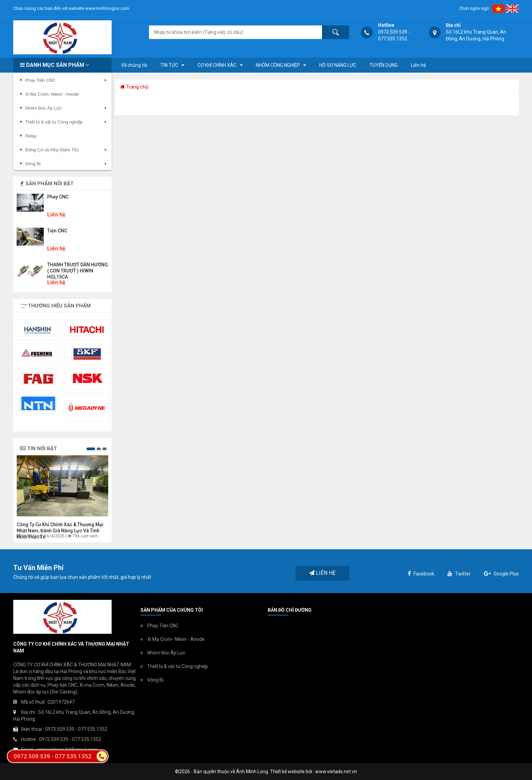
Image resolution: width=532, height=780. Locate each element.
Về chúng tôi (134, 65)
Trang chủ (134, 87)
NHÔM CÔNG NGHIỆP (278, 65)
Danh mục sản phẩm (54, 65)
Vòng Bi (155, 680)
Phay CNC (58, 197)
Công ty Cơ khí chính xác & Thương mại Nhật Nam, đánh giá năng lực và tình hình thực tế (60, 531)
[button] (91, 449)
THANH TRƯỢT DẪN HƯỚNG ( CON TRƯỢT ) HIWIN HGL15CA (78, 271)
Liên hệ (418, 65)
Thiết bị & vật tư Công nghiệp (178, 666)
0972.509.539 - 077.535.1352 (61, 756)
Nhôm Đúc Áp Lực (166, 653)
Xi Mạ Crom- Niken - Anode (176, 639)
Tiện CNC (57, 231)
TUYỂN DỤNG (384, 65)
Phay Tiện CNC (163, 626)
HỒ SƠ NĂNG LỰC (338, 65)
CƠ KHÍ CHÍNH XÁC (217, 65)
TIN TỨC (169, 65)
